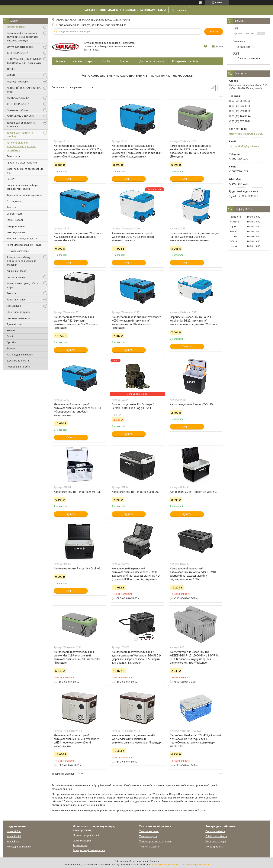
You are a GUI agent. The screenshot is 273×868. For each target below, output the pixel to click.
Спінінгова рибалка (18, 110)
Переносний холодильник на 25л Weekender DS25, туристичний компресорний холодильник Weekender (194, 321)
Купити (71, 179)
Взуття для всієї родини (20, 47)
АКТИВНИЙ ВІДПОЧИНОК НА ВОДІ (24, 90)
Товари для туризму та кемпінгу (20, 134)
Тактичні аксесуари (150, 847)
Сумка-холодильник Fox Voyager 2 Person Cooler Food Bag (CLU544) (133, 406)
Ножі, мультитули (16, 232)
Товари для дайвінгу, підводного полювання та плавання (21, 261)
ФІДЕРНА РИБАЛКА (18, 104)
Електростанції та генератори (89, 850)
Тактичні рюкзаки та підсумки (155, 842)
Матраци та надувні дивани (22, 238)
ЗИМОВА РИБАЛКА (17, 53)
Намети (11, 179)
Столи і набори (15, 220)
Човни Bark (13, 842)
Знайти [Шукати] (214, 32)
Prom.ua (154, 861)
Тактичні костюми (149, 831)
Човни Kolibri (14, 836)
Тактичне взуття (148, 836)
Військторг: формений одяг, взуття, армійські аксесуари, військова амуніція (22, 37)
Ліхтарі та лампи (16, 226)
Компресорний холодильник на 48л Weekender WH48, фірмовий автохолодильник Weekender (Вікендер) (137, 739)
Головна (60, 61)
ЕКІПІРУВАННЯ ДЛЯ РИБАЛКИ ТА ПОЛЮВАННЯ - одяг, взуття (24, 61)
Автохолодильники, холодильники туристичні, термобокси (21, 146)
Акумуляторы (80, 845)
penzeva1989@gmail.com (244, 146)
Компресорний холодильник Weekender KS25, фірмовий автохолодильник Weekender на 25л (78, 237)
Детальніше (179, 10)
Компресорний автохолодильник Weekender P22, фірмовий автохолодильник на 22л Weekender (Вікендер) (76, 322)
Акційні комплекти (17, 271)
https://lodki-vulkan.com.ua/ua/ (246, 134)
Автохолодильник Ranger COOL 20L (192, 404)
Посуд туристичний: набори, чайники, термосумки (22, 187)
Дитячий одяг (14, 324)
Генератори (13, 156)
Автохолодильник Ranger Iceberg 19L (77, 492)
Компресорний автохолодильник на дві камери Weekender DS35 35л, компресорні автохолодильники (194, 237)
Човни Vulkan (14, 831)
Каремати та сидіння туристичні (25, 195)
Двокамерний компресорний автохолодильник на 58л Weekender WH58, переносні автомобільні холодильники (76, 741)
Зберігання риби (16, 300)
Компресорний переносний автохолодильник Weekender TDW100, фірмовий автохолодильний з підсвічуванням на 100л (194, 574)
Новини (11, 330)
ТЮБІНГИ (12, 69)
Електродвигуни (82, 840)
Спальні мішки (15, 214)
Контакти (125, 61)
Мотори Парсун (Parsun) (86, 835)
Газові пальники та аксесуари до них (25, 171)
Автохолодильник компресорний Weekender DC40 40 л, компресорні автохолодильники (133, 237)
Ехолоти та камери (216, 842)
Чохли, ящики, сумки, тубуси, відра (22, 285)
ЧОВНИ (11, 75)
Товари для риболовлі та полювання (21, 125)
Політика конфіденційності (195, 864)
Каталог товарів (16, 27)
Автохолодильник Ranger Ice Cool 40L (77, 568)
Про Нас (11, 342)
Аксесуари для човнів (19, 847)
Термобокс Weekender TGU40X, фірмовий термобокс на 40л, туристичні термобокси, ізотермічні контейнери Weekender (195, 741)
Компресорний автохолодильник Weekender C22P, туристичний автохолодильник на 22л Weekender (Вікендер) (193, 151)
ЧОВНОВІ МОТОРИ (18, 82)
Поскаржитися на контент (166, 864)
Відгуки (11, 348)
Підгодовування (16, 277)
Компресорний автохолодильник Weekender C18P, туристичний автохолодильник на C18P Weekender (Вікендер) (77, 657)
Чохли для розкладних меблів (24, 245)
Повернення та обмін (19, 367)
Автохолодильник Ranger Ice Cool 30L (194, 492)
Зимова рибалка (214, 847)
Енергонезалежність (18, 318)
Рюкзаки (11, 207)
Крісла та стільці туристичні (22, 163)
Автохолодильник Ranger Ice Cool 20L (135, 492)
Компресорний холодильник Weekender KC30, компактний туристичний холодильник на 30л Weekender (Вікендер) (136, 322)
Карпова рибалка (215, 831)
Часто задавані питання (20, 355)
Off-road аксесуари (18, 251)
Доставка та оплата (18, 361)
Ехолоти (11, 293)
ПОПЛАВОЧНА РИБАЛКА (21, 116)
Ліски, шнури (14, 306)
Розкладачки (14, 201)
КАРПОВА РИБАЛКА (18, 98)
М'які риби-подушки (18, 312)
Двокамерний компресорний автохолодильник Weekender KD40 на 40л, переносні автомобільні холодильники (77, 410)
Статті (10, 336)
